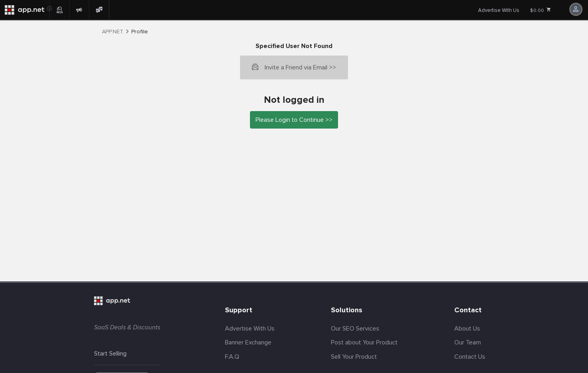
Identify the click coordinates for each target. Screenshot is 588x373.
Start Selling (110, 354)
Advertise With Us (499, 10)
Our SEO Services (355, 329)
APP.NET (113, 32)
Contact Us (470, 357)
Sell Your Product (354, 357)
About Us (467, 329)
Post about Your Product (364, 342)
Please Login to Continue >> (294, 120)
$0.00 (541, 10)
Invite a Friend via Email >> (300, 67)
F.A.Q (232, 357)
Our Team (468, 342)
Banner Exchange (248, 342)
